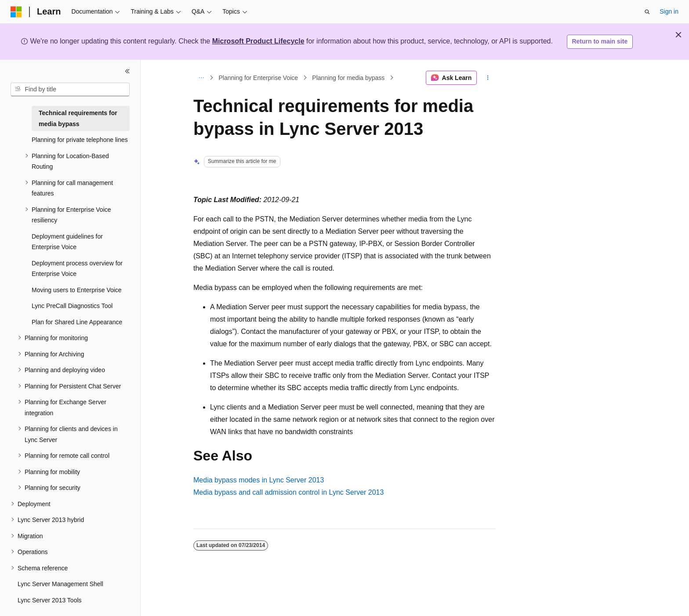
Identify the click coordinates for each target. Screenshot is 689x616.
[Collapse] (127, 71)
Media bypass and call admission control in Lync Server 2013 (288, 492)
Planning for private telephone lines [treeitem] (80, 140)
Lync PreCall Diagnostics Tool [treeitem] (72, 306)
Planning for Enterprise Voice (259, 78)
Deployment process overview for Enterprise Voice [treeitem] (77, 269)
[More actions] (488, 78)
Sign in (669, 11)
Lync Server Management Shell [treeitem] (60, 584)
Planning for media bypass (348, 78)
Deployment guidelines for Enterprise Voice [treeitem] (67, 242)
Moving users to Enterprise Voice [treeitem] (77, 290)
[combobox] (70, 90)
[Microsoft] (16, 12)
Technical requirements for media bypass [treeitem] (78, 118)
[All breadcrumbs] (201, 78)
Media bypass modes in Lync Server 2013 (259, 480)
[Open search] (647, 12)
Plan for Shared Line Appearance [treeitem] (77, 322)
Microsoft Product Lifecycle (258, 41)
